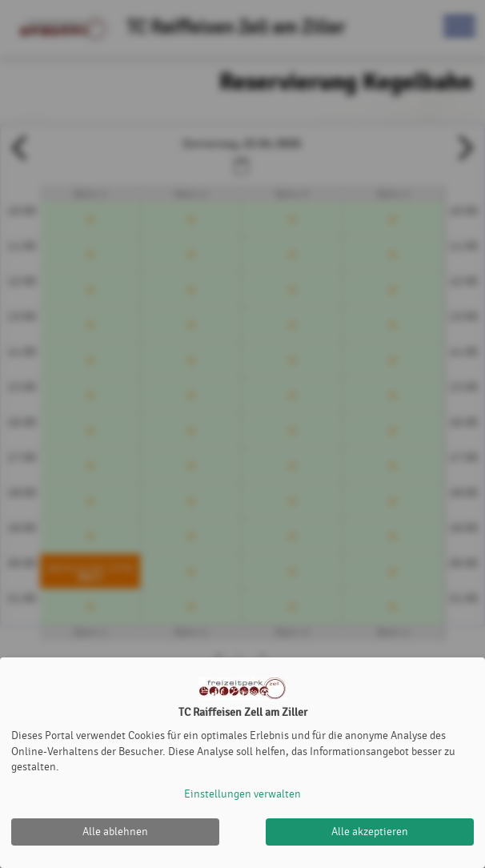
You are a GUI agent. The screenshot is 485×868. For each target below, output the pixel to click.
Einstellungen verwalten (242, 794)
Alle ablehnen (115, 832)
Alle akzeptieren (370, 832)
